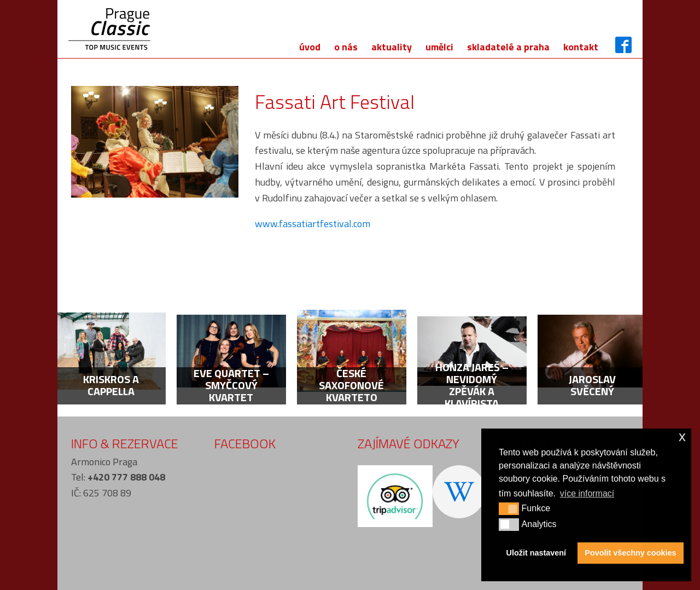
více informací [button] (587, 493)
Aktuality (392, 47)
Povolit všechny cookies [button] (630, 553)
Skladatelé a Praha (508, 47)
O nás (346, 47)
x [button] (682, 436)
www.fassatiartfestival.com (313, 224)
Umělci (439, 47)
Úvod (310, 47)
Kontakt (581, 47)
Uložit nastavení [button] (536, 553)
